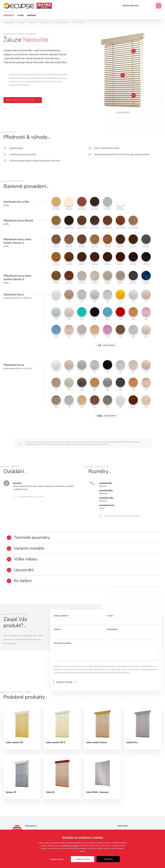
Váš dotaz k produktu (63, 643)
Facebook (143, 6)
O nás (21, 15)
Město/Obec (113, 630)
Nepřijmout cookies (82, 859)
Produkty (9, 15)
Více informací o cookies (69, 846)
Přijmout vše (108, 859)
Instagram (150, 6)
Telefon (58, 630)
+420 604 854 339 (130, 6)
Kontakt (32, 15)
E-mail (110, 616)
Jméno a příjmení (61, 616)
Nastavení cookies (57, 859)
